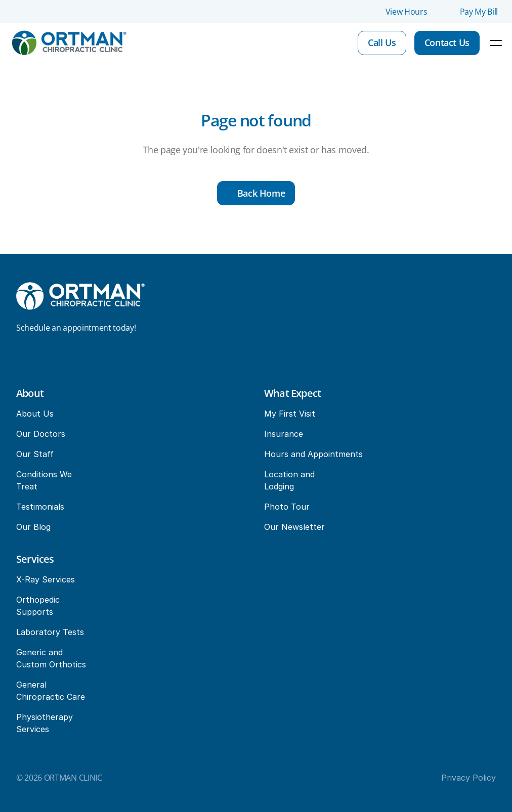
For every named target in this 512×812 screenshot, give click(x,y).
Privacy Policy (468, 778)
